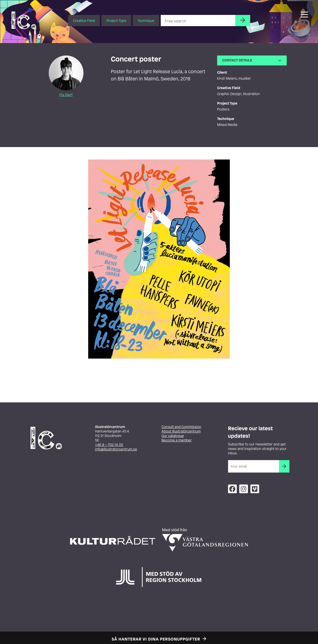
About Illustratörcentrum (181, 431)
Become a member (177, 440)
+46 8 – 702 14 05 (109, 445)
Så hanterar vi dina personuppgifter (156, 639)
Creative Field (84, 21)
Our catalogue (173, 436)
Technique (146, 21)
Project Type (116, 21)
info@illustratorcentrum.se (116, 449)
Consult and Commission (181, 427)
